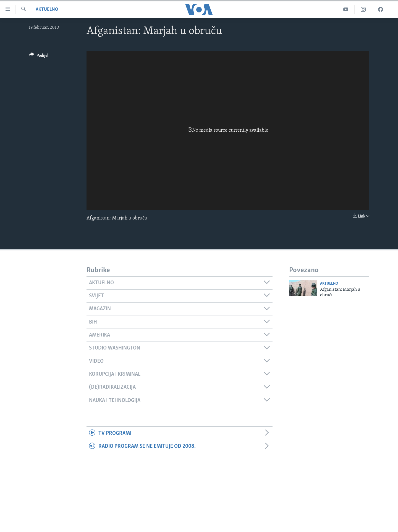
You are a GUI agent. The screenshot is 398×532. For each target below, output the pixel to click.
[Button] (39, 56)
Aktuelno (47, 10)
